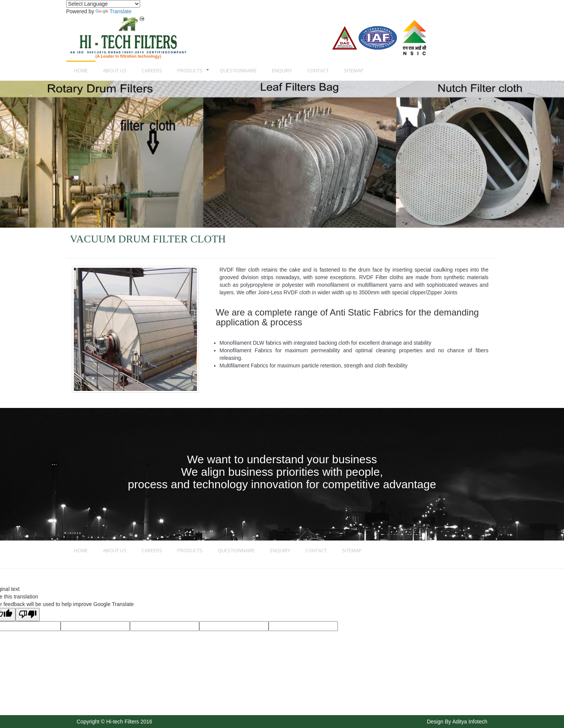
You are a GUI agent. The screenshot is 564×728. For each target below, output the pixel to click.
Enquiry (282, 70)
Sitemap (354, 70)
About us (115, 70)
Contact (318, 70)
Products (190, 70)
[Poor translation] (28, 615)
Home (81, 70)
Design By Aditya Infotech (457, 722)
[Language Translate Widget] (103, 4)
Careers (152, 70)
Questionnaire (238, 70)
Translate (113, 11)
